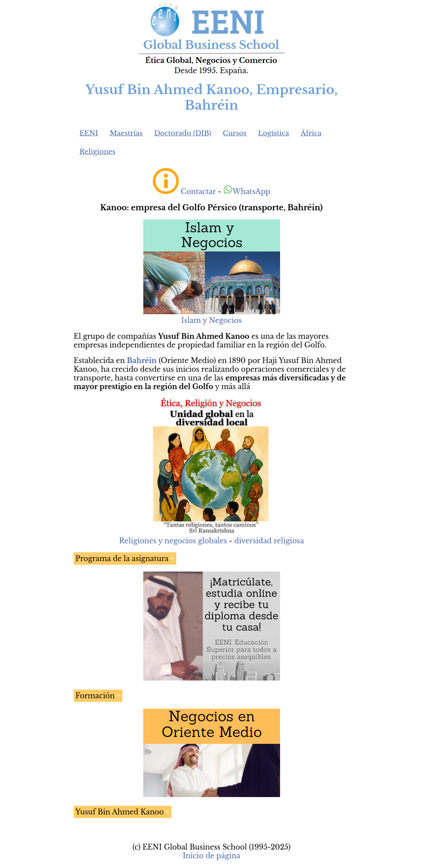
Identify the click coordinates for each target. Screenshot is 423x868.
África (311, 133)
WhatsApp (247, 191)
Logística (274, 133)
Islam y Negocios (211, 320)
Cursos (235, 133)
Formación (95, 696)
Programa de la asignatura (122, 559)
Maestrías (126, 133)
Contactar (198, 191)
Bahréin (142, 361)
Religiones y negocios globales (173, 541)
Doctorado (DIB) (183, 133)
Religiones (98, 151)
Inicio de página (211, 856)
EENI (89, 133)
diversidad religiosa (269, 541)
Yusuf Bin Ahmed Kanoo (120, 812)
